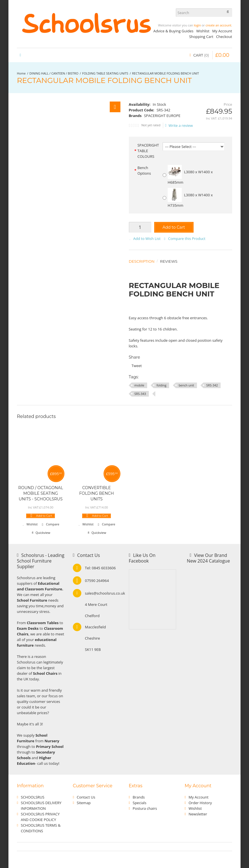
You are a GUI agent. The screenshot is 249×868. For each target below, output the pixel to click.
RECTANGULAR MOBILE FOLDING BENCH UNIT (165, 73)
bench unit (186, 385)
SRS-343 (140, 394)
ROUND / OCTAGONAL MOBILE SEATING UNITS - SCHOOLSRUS (41, 493)
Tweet (137, 366)
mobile (139, 385)
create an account (218, 25)
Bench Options (144, 170)
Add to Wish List (147, 239)
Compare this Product (187, 239)
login (197, 25)
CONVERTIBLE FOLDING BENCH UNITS (97, 493)
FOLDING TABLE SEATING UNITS (105, 73)
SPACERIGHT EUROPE (162, 116)
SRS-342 (212, 385)
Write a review (179, 125)
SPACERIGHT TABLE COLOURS (148, 151)
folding (161, 385)
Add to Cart (174, 227)
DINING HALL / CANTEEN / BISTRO (54, 73)
